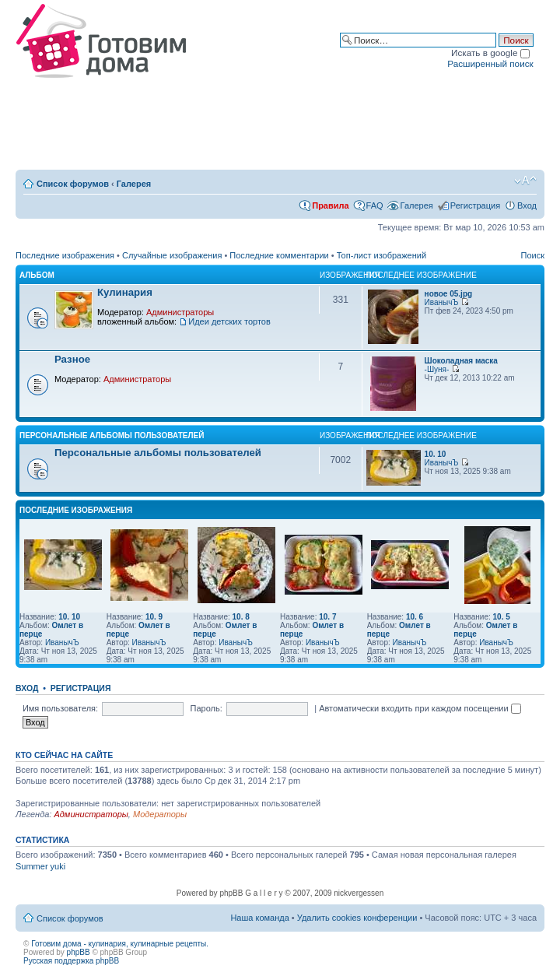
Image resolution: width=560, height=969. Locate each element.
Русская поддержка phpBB (71, 961)
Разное (72, 359)
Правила (330, 205)
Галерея (134, 184)
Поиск (533, 255)
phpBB (79, 952)
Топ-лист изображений (381, 255)
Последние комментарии (279, 255)
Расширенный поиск (490, 63)
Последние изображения (65, 255)
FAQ (375, 205)
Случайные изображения (172, 255)
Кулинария (125, 292)
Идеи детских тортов (229, 321)
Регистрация (475, 205)
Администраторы (180, 312)
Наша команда (259, 918)
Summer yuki (40, 866)
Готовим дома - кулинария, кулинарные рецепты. (120, 944)
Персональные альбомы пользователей (112, 435)
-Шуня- (437, 369)
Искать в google (490, 53)
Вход (527, 205)
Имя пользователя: (60, 708)
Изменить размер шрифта (525, 181)
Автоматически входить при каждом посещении (420, 708)
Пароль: (206, 708)
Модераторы (160, 814)
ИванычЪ (442, 302)
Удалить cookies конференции (357, 918)
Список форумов (73, 184)
